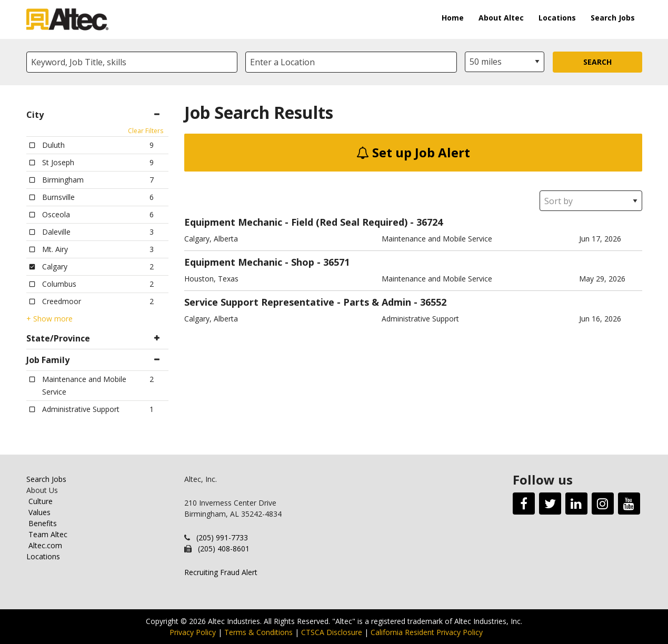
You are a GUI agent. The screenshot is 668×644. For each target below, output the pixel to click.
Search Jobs (613, 18)
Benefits (43, 523)
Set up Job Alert (413, 152)
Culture (41, 501)
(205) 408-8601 (224, 549)
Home (453, 18)
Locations (557, 18)
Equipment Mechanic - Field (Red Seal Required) (296, 222)
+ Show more (49, 319)
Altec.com (45, 545)
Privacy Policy (193, 632)
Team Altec (48, 534)
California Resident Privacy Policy (427, 632)
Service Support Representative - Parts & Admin (298, 302)
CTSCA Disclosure (332, 632)
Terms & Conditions (258, 632)
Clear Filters (146, 131)
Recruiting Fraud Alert (221, 572)
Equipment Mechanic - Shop (249, 262)
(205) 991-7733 (222, 537)
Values (39, 512)
